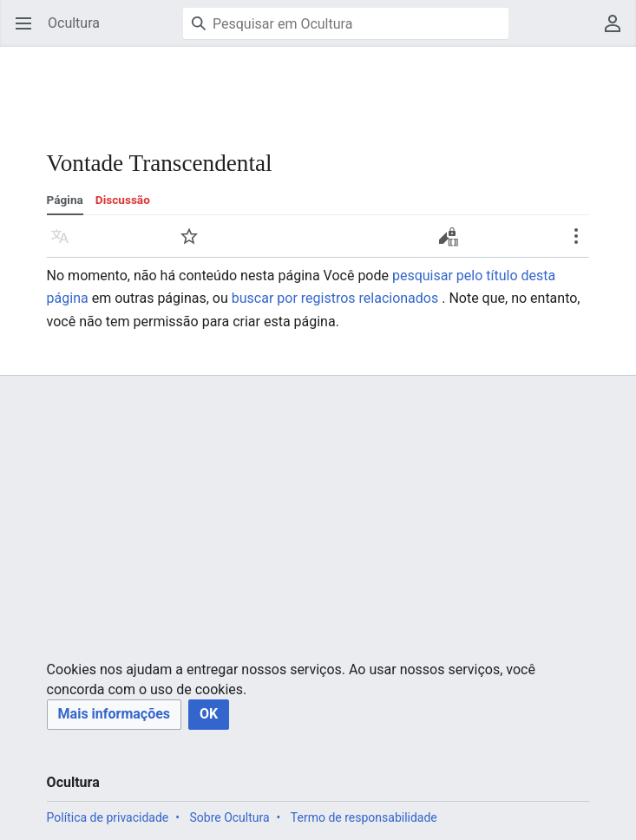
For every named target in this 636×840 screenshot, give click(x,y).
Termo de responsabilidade (364, 817)
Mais (582, 244)
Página (65, 200)
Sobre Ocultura (229, 817)
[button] (114, 715)
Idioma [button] (66, 244)
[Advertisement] (316, 87)
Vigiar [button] (195, 244)
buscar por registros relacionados (335, 298)
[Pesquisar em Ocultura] (346, 23)
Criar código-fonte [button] (452, 242)
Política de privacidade (108, 817)
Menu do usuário (618, 32)
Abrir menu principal (29, 32)
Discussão (123, 200)
